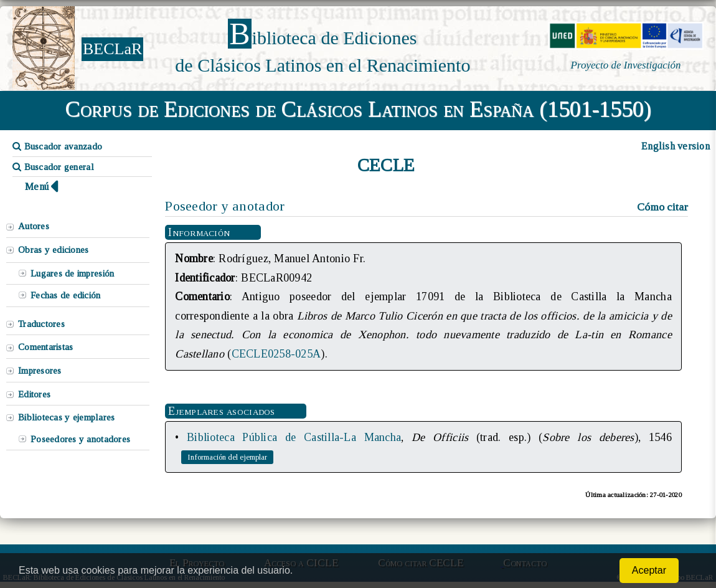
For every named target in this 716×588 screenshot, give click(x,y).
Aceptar (649, 570)
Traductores (41, 324)
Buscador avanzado (57, 146)
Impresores (40, 371)
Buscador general (53, 167)
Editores (34, 394)
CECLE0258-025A (276, 354)
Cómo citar (662, 207)
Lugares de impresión (72, 273)
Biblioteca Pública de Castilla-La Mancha (294, 437)
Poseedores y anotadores (80, 439)
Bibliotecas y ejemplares (66, 417)
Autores (34, 226)
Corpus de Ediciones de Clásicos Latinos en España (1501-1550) (358, 109)
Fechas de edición (66, 295)
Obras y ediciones (54, 250)
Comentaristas (45, 347)
